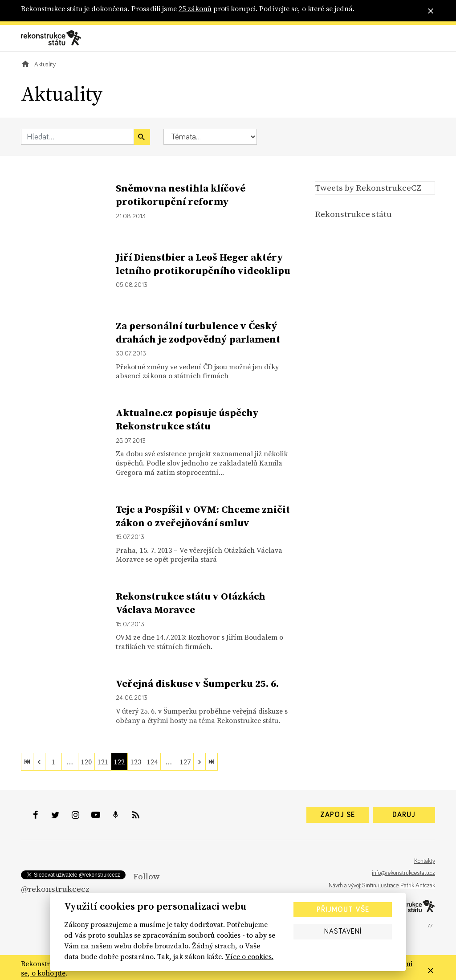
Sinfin (369, 886)
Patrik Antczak (418, 886)
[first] (27, 762)
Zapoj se (338, 815)
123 (136, 762)
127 (185, 762)
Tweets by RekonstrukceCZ (368, 188)
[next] (199, 762)
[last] (212, 762)
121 (103, 762)
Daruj (404, 815)
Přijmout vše (343, 910)
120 (86, 762)
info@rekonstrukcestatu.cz (403, 873)
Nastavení (343, 931)
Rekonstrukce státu (353, 214)
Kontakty (425, 861)
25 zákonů (195, 8)
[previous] (39, 762)
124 (152, 762)
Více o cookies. (249, 956)
